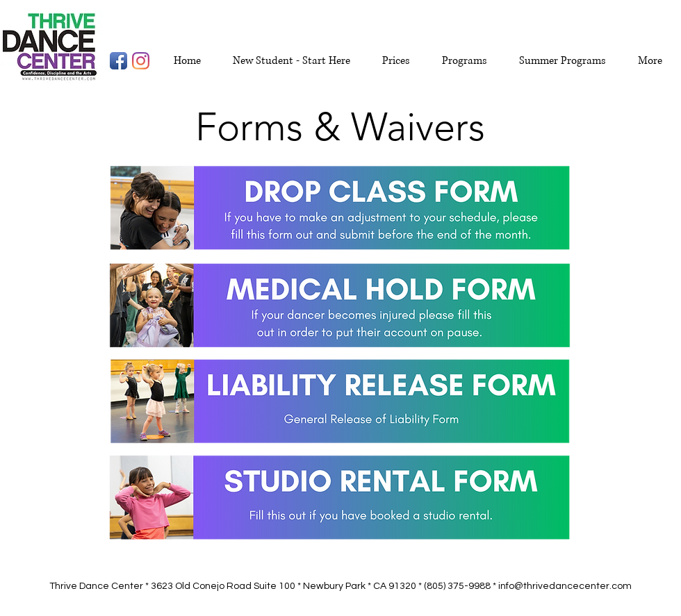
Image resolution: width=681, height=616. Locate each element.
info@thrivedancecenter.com (565, 586)
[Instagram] (141, 61)
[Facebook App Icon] (118, 61)
